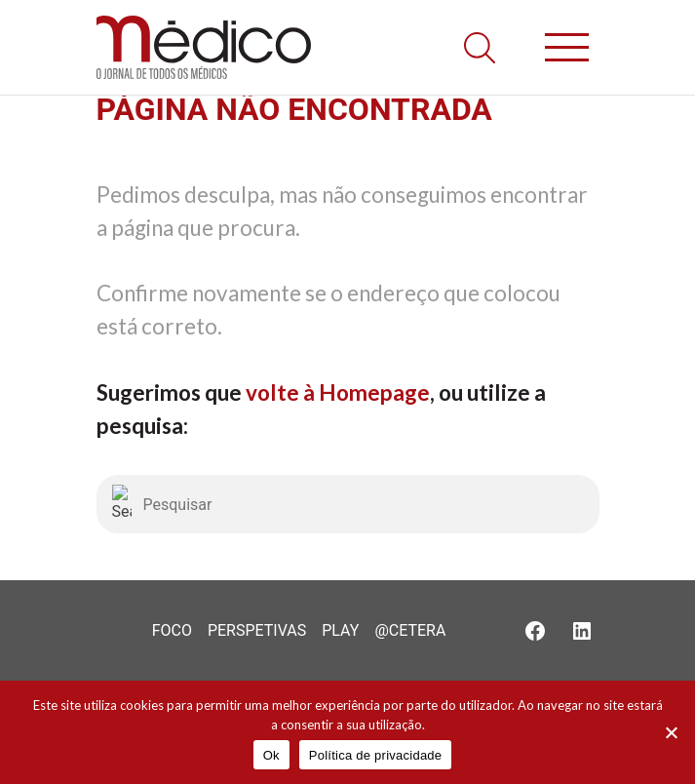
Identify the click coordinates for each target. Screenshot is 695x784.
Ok (271, 755)
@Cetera (410, 630)
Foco (172, 630)
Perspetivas (257, 630)
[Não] (671, 732)
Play (340, 630)
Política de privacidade (376, 755)
